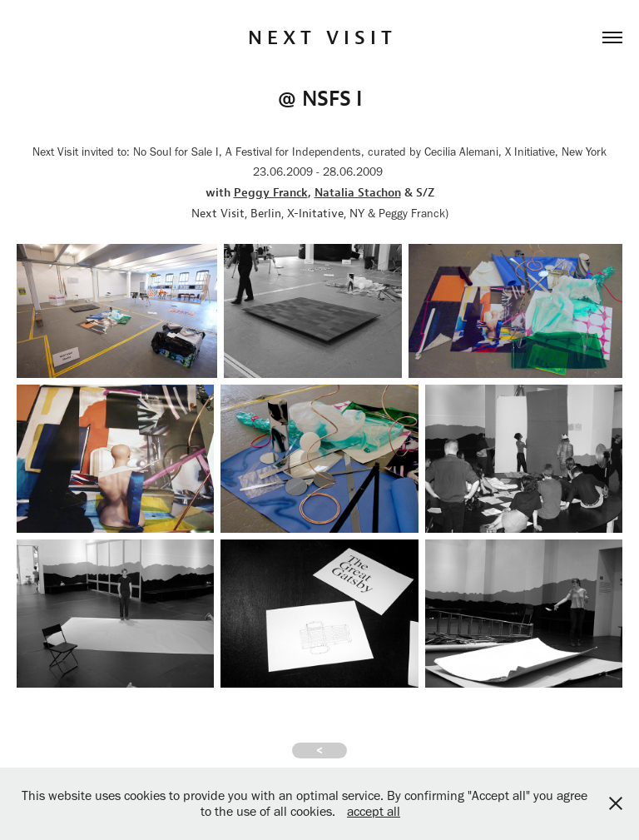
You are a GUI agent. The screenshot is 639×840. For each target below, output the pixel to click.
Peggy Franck (271, 192)
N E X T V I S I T (320, 37)
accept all (374, 811)
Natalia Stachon (358, 192)
